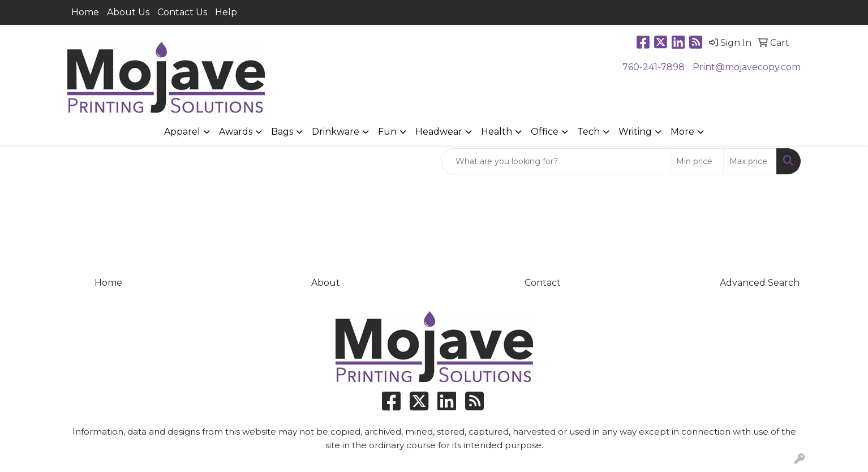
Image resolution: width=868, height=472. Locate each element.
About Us (128, 12)
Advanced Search (760, 283)
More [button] (682, 132)
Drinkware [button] (336, 132)
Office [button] (545, 132)
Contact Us (182, 12)
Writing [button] (635, 132)
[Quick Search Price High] (750, 161)
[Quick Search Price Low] (697, 161)
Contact (543, 283)
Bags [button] (282, 132)
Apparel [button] (182, 132)
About (326, 283)
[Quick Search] (556, 161)
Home (85, 12)
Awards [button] (236, 132)
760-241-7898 (654, 67)
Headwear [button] (439, 132)
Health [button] (497, 132)
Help (226, 12)
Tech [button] (588, 132)
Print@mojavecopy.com (747, 67)
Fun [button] (387, 132)
